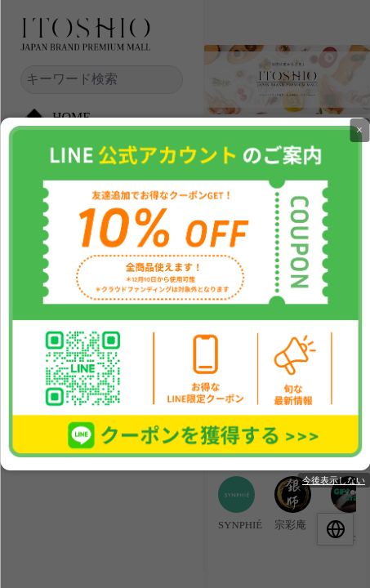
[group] (236, 504)
